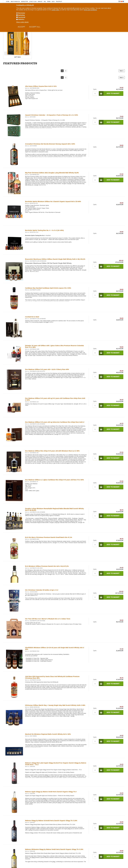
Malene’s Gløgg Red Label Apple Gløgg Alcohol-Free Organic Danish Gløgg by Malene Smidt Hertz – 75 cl (56, 764)
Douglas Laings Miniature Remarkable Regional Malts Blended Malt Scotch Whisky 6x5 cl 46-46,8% (55, 509)
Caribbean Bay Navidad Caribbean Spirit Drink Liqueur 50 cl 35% (48, 288)
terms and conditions (90, 10)
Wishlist (40, 2)
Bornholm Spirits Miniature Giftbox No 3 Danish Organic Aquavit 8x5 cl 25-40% (53, 201)
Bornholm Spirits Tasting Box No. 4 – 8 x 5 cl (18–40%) (44, 230)
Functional (22, 17)
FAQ (45, 2)
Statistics (21, 19)
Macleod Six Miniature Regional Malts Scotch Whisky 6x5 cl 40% (48, 734)
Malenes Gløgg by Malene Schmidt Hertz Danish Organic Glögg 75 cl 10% (51, 821)
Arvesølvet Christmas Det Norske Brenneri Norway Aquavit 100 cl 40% (50, 144)
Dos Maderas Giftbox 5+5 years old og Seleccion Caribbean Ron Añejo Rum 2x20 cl (55, 422)
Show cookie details (22, 22)
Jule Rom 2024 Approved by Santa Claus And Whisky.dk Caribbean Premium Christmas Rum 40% (52, 677)
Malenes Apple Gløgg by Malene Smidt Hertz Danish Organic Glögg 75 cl (51, 792)
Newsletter (24, 2)
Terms (49, 2)
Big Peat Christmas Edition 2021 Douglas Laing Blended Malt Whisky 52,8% (52, 173)
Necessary (22, 13)
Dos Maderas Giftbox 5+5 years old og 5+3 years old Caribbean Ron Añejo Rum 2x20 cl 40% (55, 399)
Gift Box (17, 57)
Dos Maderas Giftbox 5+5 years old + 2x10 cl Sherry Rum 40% (47, 369)
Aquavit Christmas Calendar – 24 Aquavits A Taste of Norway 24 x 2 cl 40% (52, 115)
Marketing (21, 15)
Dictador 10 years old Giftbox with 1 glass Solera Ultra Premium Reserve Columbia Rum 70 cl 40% (54, 346)
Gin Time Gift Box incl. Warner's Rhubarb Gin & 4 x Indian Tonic (48, 619)
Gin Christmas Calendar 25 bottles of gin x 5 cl (42, 590)
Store (8, 2)
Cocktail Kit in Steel (32, 317)
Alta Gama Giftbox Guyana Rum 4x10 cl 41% (41, 86)
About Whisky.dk (15, 2)
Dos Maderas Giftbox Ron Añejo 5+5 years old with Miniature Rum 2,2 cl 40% (52, 451)
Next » (122, 71)
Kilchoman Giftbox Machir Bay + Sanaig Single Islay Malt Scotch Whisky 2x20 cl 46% (55, 705)
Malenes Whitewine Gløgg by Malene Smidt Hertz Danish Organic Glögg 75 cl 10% (54, 849)
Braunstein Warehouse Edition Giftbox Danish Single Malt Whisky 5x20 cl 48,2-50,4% (55, 259)
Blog (53, 2)
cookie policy (55, 10)
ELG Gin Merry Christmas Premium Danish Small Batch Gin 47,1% (49, 537)
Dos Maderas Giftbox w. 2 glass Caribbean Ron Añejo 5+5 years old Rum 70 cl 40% (55, 480)
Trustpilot (59, 2)
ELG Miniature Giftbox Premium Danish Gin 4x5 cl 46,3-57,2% (47, 566)
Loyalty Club (33, 2)
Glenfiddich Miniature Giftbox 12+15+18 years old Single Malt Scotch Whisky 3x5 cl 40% (55, 648)
